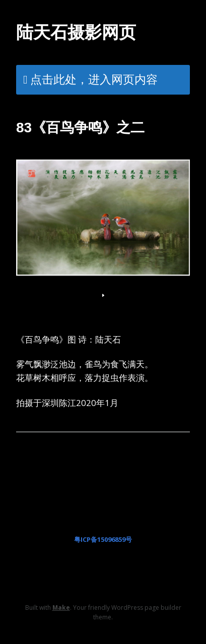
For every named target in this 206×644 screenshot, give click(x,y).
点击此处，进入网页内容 (94, 79)
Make (61, 608)
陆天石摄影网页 (76, 32)
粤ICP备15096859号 (103, 539)
